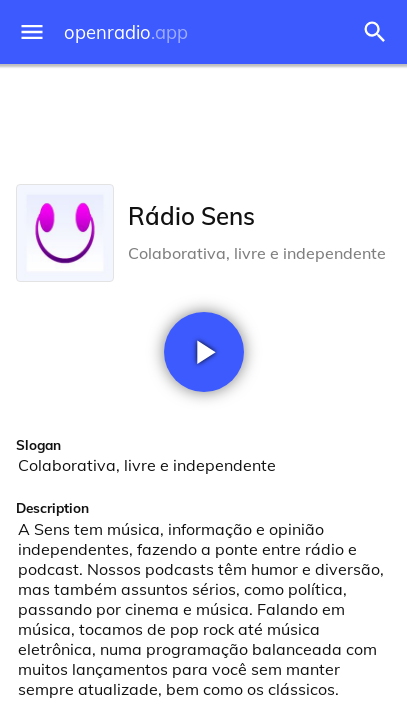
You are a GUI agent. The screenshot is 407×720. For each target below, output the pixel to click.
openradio (126, 32)
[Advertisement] (203, 120)
